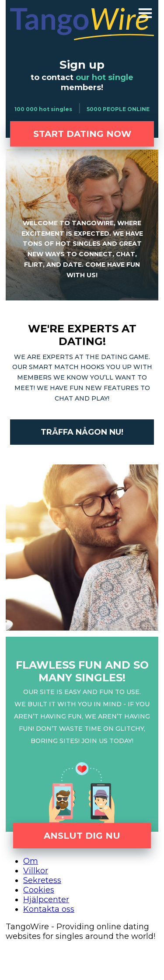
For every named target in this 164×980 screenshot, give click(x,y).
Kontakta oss (49, 909)
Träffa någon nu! (82, 432)
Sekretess (42, 880)
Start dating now (82, 134)
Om (31, 861)
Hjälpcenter (46, 900)
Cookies (39, 890)
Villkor (36, 871)
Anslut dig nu (82, 836)
